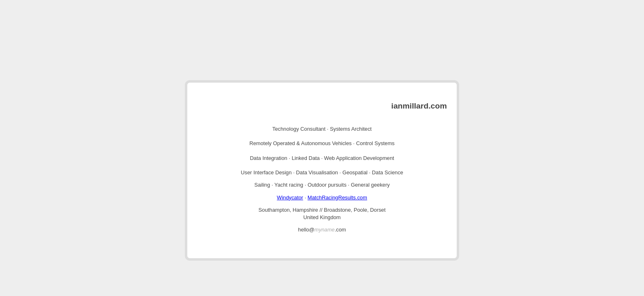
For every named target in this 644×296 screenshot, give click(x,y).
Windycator (290, 198)
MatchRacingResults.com (337, 198)
